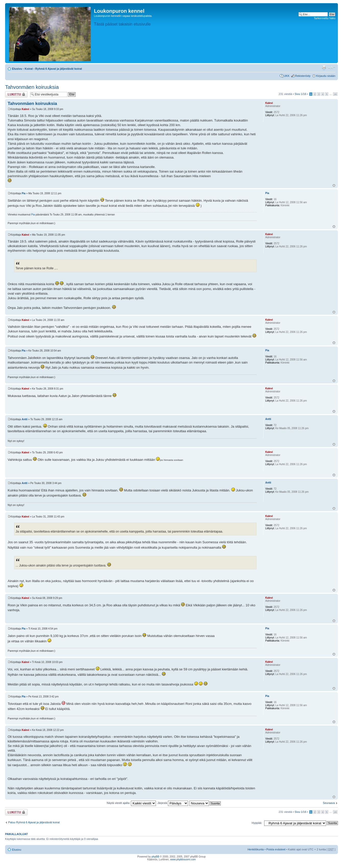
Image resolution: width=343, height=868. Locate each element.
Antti (25, 419)
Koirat (29, 69)
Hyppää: (257, 823)
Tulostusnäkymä (324, 68)
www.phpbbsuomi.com (183, 859)
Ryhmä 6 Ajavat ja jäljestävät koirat (59, 69)
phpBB (155, 857)
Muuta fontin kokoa (332, 68)
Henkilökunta (256, 849)
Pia (24, 193)
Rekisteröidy (303, 76)
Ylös (334, 185)
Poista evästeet (276, 849)
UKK (287, 76)
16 (335, 94)
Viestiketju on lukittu (16, 94)
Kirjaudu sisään (326, 76)
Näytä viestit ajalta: (131, 803)
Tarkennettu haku (325, 18)
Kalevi (25, 109)
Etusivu (17, 69)
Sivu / (300, 94)
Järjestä (173, 803)
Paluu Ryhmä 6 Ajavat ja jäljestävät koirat (34, 822)
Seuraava (329, 803)
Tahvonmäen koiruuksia (32, 87)
